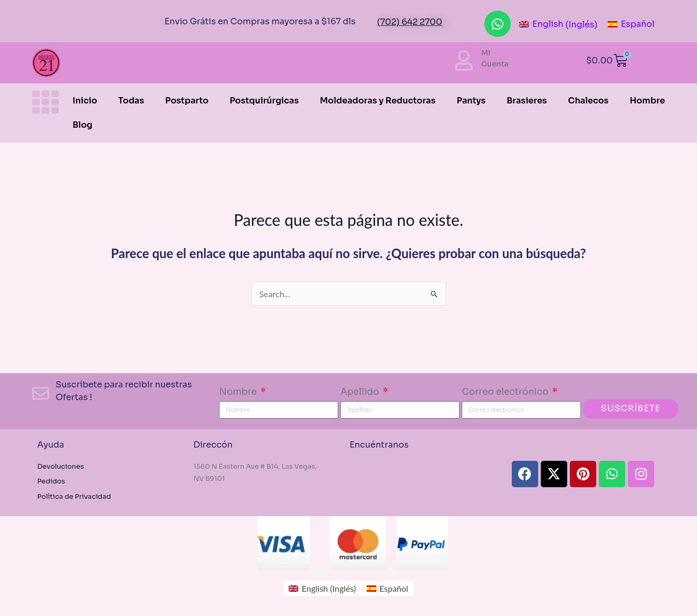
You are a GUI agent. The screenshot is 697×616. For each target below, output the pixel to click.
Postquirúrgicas (264, 101)
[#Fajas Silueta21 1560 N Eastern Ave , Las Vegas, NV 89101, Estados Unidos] (417, 481)
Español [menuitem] (638, 24)
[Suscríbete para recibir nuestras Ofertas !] (41, 393)
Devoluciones (61, 467)
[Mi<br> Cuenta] (464, 60)
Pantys (471, 101)
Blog (83, 125)
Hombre (647, 101)
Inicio (85, 101)
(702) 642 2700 (409, 22)
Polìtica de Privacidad (74, 497)
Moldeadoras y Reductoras (378, 101)
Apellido (361, 392)
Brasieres (527, 101)
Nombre (239, 392)
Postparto (187, 101)
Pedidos (51, 481)
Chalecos (589, 101)
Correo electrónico (506, 392)
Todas (131, 101)
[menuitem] (558, 25)
